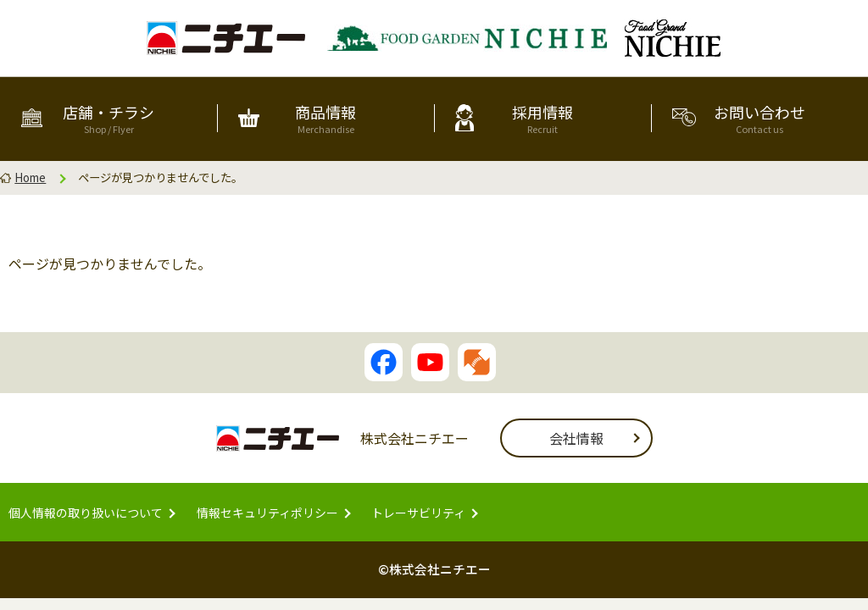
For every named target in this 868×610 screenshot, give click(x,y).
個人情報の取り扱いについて (86, 513)
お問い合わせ (759, 118)
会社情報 (576, 438)
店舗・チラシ (108, 118)
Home (30, 177)
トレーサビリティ (418, 513)
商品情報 (325, 118)
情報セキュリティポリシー (267, 513)
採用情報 (542, 118)
